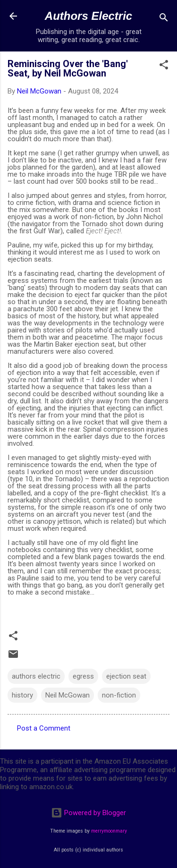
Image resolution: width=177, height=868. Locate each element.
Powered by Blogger (88, 813)
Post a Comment (44, 728)
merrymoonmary (109, 831)
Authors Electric (88, 16)
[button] (164, 66)
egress (83, 676)
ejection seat (126, 676)
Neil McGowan (67, 695)
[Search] (164, 19)
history (22, 695)
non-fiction (119, 695)
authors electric (36, 676)
